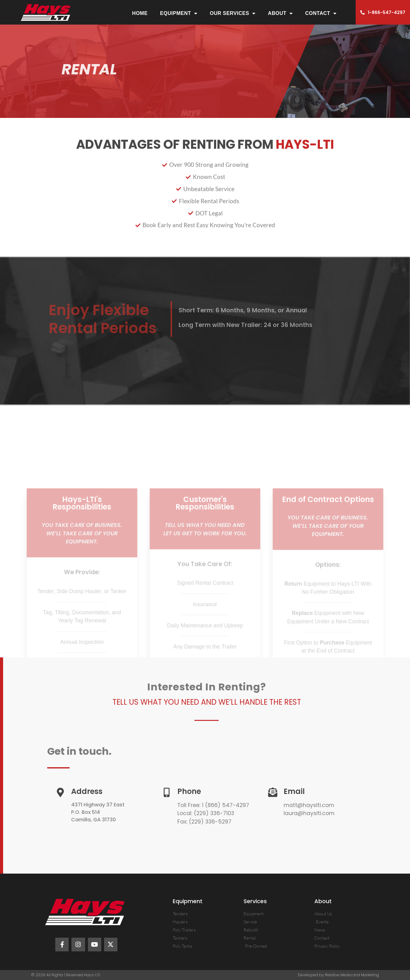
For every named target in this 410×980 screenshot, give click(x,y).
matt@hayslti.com (309, 805)
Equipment (179, 13)
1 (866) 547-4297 (225, 805)
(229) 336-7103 (214, 813)
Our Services (232, 13)
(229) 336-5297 (210, 822)
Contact (321, 13)
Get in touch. (79, 751)
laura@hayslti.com (309, 813)
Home (140, 13)
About (280, 13)
